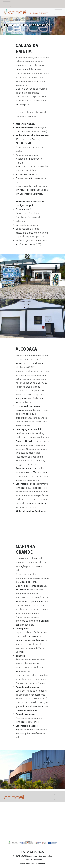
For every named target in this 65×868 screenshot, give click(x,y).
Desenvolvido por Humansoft (32, 864)
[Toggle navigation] (7, 4)
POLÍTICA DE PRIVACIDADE (32, 852)
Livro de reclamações (33, 860)
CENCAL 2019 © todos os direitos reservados (32, 856)
